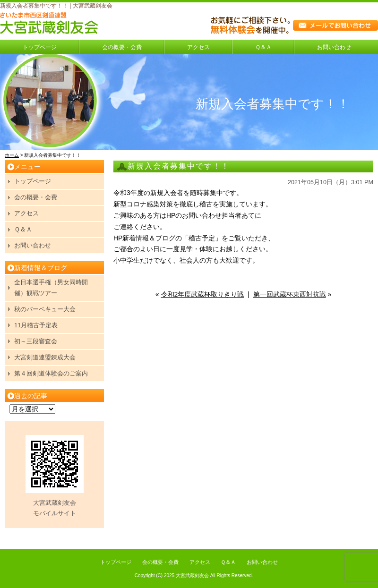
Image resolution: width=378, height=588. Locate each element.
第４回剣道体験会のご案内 (51, 373)
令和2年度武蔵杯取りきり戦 (203, 294)
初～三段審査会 (36, 341)
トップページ (40, 47)
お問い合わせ (334, 47)
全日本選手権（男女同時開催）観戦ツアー (51, 287)
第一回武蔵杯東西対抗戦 (290, 294)
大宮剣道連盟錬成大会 (45, 357)
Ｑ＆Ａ (263, 47)
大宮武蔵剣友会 (192, 575)
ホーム (12, 155)
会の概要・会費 (122, 47)
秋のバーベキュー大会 (45, 309)
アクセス (198, 47)
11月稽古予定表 (36, 325)
